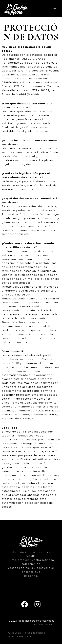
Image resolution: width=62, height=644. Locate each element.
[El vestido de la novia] (17, 9)
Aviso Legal (15, 633)
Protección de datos (20, 637)
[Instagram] (38, 604)
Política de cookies (34, 633)
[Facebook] (25, 604)
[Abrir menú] (55, 9)
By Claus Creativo (44, 625)
